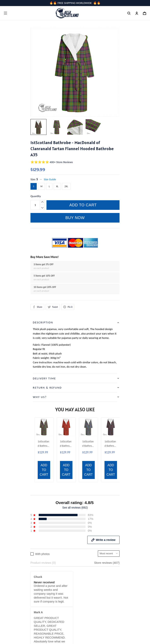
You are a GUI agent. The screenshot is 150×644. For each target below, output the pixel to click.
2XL (66, 186)
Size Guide (50, 179)
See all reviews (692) (75, 414)
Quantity (36, 196)
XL (57, 186)
